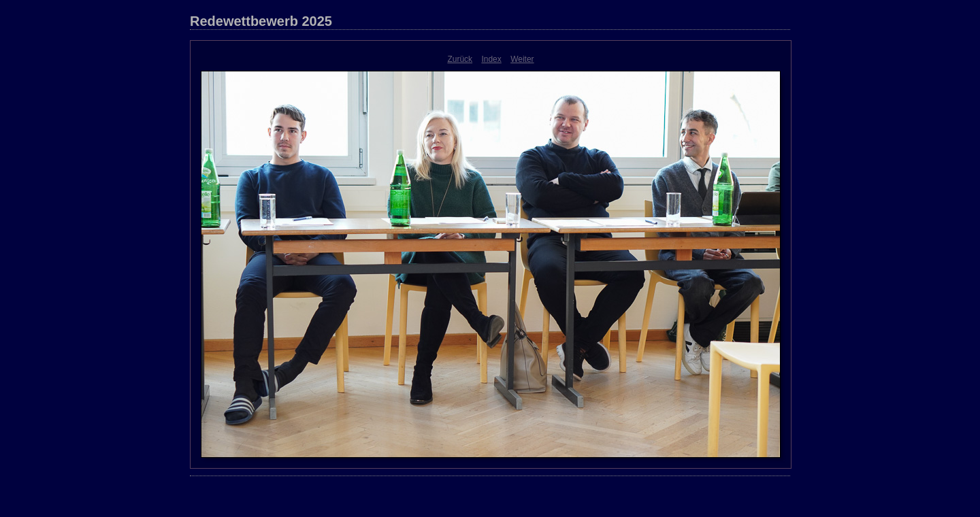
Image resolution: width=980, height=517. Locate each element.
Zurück (460, 59)
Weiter (522, 59)
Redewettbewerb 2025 (261, 21)
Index (491, 59)
